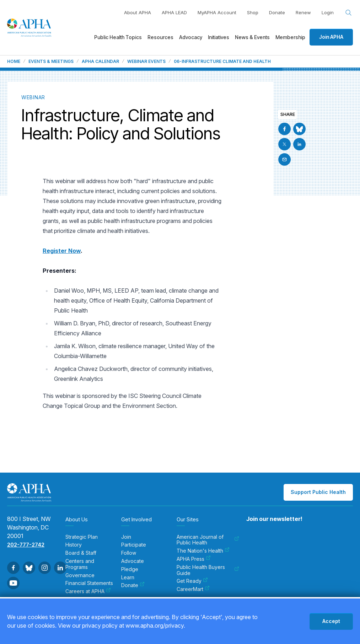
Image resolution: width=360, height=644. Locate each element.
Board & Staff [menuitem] (81, 553)
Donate (277, 12)
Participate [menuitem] (134, 545)
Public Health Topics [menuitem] (118, 37)
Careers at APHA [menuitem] (88, 591)
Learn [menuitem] (128, 578)
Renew (303, 12)
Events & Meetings (51, 62)
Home (14, 62)
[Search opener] (349, 13)
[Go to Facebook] (284, 129)
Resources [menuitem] (160, 37)
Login (328, 12)
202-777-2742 (26, 545)
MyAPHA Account (217, 12)
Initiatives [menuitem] (219, 37)
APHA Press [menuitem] (194, 559)
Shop (253, 12)
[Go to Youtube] (13, 583)
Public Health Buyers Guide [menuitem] (208, 570)
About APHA (138, 12)
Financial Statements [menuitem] (89, 583)
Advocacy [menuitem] (191, 37)
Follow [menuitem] (129, 553)
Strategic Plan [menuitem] (82, 537)
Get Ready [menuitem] (192, 581)
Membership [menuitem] (290, 37)
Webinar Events (146, 62)
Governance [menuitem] (80, 575)
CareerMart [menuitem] (193, 589)
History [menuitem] (74, 545)
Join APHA (331, 37)
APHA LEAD (174, 12)
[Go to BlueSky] (299, 129)
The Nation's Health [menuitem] (203, 551)
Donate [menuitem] (133, 585)
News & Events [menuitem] (252, 37)
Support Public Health (318, 492)
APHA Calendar (100, 62)
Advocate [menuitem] (133, 561)
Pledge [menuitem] (130, 569)
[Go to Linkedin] (299, 144)
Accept (331, 621)
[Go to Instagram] (45, 568)
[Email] (284, 159)
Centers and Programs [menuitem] (80, 564)
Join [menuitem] (126, 537)
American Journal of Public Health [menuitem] (208, 540)
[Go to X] (284, 144)
